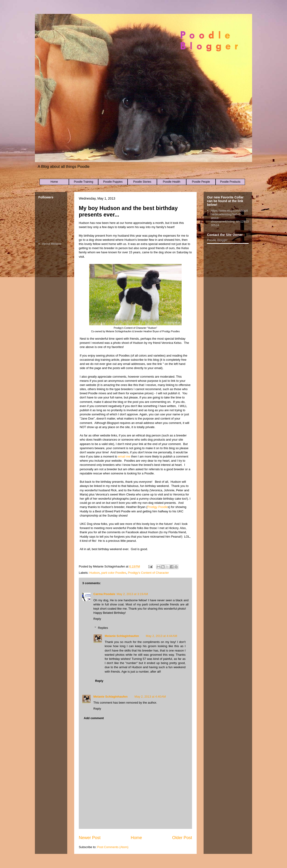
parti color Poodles (114, 573)
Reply (97, 619)
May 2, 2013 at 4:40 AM (150, 697)
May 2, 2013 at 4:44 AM (162, 636)
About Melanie (52, 244)
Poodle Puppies (113, 182)
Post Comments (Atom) (113, 847)
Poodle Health (172, 182)
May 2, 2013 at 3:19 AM (132, 594)
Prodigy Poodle (157, 507)
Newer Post (90, 838)
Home (54, 182)
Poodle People (201, 182)
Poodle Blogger (217, 240)
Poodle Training (84, 182)
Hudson (95, 573)
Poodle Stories (142, 182)
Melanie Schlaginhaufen (122, 636)
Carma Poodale (104, 594)
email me (124, 456)
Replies (103, 628)
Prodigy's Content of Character (148, 573)
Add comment (94, 718)
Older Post (182, 838)
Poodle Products (230, 182)
